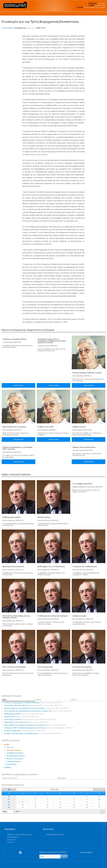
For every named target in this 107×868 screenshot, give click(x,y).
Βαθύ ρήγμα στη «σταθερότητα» (51, 566)
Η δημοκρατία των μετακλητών (26, 722)
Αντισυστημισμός (45, 667)
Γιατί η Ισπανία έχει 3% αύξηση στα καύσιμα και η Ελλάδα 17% (38, 711)
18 (9, 797)
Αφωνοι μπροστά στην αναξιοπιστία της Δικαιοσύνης (36, 708)
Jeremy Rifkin (7, 28)
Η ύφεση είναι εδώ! (46, 427)
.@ (55, 835)
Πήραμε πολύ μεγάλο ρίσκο (84, 447)
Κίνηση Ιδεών (11, 764)
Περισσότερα (18, 385)
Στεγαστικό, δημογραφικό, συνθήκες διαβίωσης (33, 703)
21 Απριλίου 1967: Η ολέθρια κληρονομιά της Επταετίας (39, 728)
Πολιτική (10, 747)
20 (9, 802)
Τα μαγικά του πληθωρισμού (85, 566)
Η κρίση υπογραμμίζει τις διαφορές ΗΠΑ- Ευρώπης (17, 448)
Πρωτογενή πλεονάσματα (13, 566)
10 (99, 799)
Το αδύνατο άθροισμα (25, 731)
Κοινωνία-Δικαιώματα (15, 759)
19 (9, 799)
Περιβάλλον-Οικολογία (15, 753)
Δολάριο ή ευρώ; (79, 616)
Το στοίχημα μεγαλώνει (83, 484)
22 (9, 808)
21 (9, 805)
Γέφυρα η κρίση (79, 427)
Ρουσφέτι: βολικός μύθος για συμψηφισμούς (33, 733)
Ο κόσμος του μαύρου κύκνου (15, 339)
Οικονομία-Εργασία (14, 750)
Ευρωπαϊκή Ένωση (14, 761)
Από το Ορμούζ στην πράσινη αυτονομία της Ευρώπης (35, 725)
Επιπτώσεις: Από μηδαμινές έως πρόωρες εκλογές (16, 617)
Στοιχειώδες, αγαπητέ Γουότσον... (33, 705)
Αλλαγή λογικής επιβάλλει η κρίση (87, 373)
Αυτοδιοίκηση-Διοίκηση (16, 756)
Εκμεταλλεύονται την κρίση (14, 427)
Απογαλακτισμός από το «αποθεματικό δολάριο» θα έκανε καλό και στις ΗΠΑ (52, 341)
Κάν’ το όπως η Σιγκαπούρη (14, 667)
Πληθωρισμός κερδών (12, 517)
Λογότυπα (11, 842)
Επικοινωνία (12, 840)
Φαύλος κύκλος (44, 517)
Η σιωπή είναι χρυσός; (82, 667)
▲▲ (104, 824)
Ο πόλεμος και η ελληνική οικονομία (53, 616)
